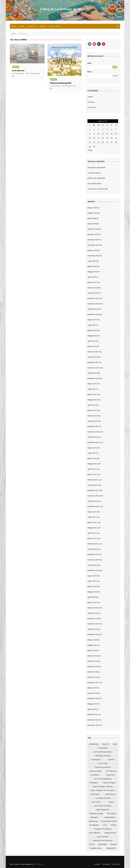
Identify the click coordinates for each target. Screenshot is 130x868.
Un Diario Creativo (94, 173)
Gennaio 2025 (93, 293)
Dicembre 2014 (93, 720)
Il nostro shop (54, 26)
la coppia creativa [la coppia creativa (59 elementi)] (103, 798)
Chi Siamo (43, 26)
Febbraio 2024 (93, 352)
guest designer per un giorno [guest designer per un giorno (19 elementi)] (103, 790)
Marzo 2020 (92, 602)
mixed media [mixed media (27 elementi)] (110, 817)
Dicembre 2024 (93, 298)
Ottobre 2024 (93, 309)
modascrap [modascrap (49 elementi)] (93, 821)
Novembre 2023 (94, 368)
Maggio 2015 (92, 704)
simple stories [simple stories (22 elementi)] (110, 833)
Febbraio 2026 (93, 229)
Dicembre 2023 (93, 362)
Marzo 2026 (92, 224)
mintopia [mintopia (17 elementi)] (94, 817)
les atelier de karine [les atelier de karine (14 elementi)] (103, 806)
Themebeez (39, 864)
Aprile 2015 (92, 709)
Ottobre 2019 (93, 629)
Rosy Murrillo (56, 86)
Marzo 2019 (92, 650)
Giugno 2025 (92, 266)
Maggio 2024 (92, 336)
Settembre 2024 (94, 314)
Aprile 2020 (92, 597)
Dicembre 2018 (93, 666)
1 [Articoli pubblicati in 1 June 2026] (90, 129)
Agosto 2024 (92, 320)
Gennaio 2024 (93, 357)
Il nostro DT (32, 26)
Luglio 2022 (92, 453)
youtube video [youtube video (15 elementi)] (96, 848)
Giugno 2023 (92, 394)
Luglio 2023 (92, 389)
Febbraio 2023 (93, 416)
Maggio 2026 (92, 213)
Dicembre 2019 (93, 618)
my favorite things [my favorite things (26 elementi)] (109, 821)
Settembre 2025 (94, 256)
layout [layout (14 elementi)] (112, 802)
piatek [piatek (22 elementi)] (114, 825)
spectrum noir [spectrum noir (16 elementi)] (103, 837)
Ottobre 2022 (93, 437)
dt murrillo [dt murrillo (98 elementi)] (95, 775)
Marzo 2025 (92, 282)
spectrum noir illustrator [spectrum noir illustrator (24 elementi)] (103, 840)
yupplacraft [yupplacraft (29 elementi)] (111, 848)
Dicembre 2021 (93, 490)
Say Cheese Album (94, 184)
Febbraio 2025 (93, 288)
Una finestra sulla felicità (96, 167)
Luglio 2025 (92, 261)
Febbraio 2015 (93, 714)
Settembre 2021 (94, 506)
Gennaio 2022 (93, 485)
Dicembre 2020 (93, 554)
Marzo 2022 (92, 474)
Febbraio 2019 (93, 656)
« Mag (90, 150)
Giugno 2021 (92, 522)
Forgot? (115, 76)
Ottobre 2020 (93, 565)
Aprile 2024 (92, 341)
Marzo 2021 (92, 538)
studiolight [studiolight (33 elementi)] (102, 844)
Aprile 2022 (92, 469)
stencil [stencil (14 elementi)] (92, 844)
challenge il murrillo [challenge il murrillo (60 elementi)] (103, 756)
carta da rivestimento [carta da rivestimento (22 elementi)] (103, 752)
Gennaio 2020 (93, 613)
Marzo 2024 (92, 346)
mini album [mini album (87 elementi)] (112, 813)
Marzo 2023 (92, 410)
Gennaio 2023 (93, 421)
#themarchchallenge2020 (60, 83)
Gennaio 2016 (93, 693)
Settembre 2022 (94, 442)
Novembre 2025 (94, 245)
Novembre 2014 (94, 725)
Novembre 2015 (94, 698)
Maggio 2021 (92, 528)
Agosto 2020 (92, 576)
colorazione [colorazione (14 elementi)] (96, 760)
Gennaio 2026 (93, 234)
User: (90, 63)
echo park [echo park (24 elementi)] (111, 775)
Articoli (22, 26)
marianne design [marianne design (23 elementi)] (96, 813)
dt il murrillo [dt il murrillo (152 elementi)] (111, 771)
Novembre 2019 (94, 624)
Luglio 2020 (92, 581)
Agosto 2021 (92, 512)
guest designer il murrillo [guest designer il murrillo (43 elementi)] (103, 786)
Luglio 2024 (92, 325)
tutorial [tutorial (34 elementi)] (113, 844)
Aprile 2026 (92, 218)
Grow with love (18, 71)
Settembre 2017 (94, 682)
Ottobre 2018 (93, 672)
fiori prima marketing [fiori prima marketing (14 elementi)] (103, 779)
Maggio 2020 (92, 592)
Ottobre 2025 (93, 250)
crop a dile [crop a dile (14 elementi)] (103, 763)
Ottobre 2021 (93, 501)
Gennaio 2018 (93, 677)
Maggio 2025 (92, 272)
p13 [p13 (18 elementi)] (105, 825)
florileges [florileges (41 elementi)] (94, 783)
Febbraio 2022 (93, 480)
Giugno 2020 (92, 586)
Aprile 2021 (92, 533)
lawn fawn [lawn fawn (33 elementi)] (96, 802)
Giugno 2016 (92, 688)
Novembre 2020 (94, 560)
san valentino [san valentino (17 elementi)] (95, 833)
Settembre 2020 (94, 570)
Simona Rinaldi (19, 73)
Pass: (90, 72)
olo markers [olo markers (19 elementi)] (94, 825)
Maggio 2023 (92, 400)
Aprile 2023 (92, 405)
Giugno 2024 (92, 330)
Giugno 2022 (92, 458)
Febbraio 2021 (93, 544)
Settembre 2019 (94, 634)
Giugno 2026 (92, 208)
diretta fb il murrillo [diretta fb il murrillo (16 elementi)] (103, 767)
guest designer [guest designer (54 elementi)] (109, 783)
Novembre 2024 (94, 304)
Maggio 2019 (92, 645)
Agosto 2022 (92, 448)
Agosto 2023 (92, 384)
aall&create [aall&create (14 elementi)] (94, 744)
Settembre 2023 (94, 378)
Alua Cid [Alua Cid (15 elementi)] (106, 744)
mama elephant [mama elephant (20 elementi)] (103, 810)
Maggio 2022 (92, 464)
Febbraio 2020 (93, 608)
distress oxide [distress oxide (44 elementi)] (96, 771)
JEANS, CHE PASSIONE (96, 178)
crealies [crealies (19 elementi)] (111, 760)
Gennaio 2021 (93, 549)
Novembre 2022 (94, 432)
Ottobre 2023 (93, 373)
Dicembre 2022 (93, 426)
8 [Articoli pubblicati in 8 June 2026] (90, 134)
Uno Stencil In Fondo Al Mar (98, 189)
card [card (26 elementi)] (115, 744)
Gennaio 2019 (93, 661)
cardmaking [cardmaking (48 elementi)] (103, 748)
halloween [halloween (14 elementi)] (95, 794)
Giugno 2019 (92, 640)
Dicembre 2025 (93, 240)
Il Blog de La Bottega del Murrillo (65, 9)
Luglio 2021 (92, 517)
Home (14, 26)
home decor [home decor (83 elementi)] (110, 794)
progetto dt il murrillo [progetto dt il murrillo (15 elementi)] (103, 829)
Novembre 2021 (94, 496)
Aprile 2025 (92, 277)
